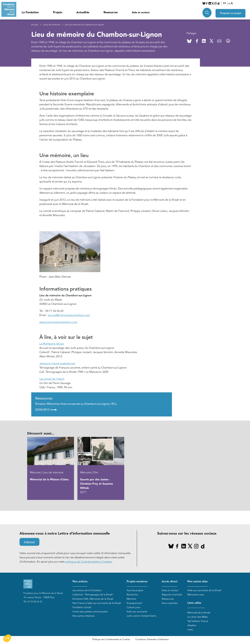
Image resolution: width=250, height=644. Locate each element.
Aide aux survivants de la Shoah (204, 590)
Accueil (35, 25)
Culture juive (133, 607)
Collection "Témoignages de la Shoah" (93, 595)
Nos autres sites (197, 582)
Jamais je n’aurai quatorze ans (57, 363)
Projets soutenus (137, 582)
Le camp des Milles (198, 617)
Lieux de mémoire (52, 25)
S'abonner (29, 542)
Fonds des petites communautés (90, 612)
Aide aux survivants (137, 612)
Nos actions (80, 582)
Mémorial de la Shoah (199, 613)
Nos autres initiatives (84, 616)
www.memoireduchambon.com (58, 322)
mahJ (190, 630)
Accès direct (170, 582)
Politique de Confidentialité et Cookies (111, 639)
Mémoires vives (196, 595)
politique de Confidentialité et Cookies (89, 562)
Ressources (111, 12)
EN (226, 3)
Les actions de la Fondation (87, 590)
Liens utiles (194, 603)
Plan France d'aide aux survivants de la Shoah (97, 603)
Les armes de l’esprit (52, 379)
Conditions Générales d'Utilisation (152, 639)
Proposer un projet (232, 12)
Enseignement (134, 603)
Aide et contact (141, 13)
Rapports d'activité (172, 595)
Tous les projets (135, 590)
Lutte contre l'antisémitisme (141, 616)
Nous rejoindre (170, 603)
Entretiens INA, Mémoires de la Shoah (93, 599)
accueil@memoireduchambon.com (69, 315)
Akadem (192, 625)
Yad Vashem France (198, 621)
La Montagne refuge (52, 344)
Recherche (132, 595)
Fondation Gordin (82, 607)
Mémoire (131, 599)
